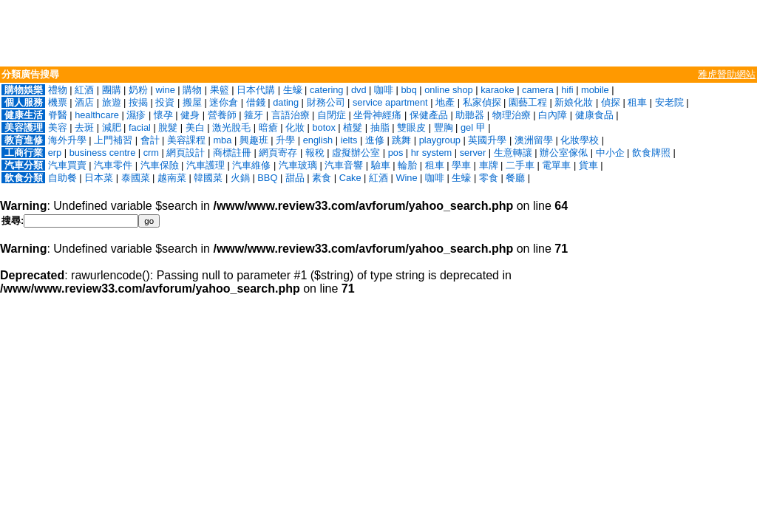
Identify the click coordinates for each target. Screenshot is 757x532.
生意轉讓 (513, 153)
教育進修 (23, 140)
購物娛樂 (23, 90)
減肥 (112, 127)
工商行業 (23, 153)
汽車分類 (23, 165)
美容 (58, 127)
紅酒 (84, 90)
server (473, 153)
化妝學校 (580, 140)
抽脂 (380, 127)
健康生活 (23, 115)
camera (538, 90)
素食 (322, 178)
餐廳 (515, 178)
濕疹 (136, 115)
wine (165, 90)
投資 (165, 102)
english (318, 140)
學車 (461, 165)
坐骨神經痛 (377, 115)
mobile (595, 90)
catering (327, 90)
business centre (103, 153)
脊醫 (58, 115)
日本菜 (99, 178)
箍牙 (254, 115)
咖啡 (384, 90)
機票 (58, 102)
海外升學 (67, 140)
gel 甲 (473, 127)
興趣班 (254, 140)
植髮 (353, 127)
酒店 (84, 102)
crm (151, 153)
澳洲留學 (534, 140)
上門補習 (113, 140)
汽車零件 (113, 165)
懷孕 (163, 115)
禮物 (58, 90)
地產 (445, 102)
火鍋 (240, 178)
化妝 (295, 127)
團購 (112, 90)
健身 (190, 115)
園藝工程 (528, 102)
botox (324, 127)
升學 (285, 140)
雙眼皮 (411, 127)
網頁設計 (186, 153)
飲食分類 (23, 178)
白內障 (553, 115)
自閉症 (332, 115)
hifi (567, 90)
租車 (637, 102)
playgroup (440, 140)
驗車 (381, 165)
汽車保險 (160, 165)
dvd (359, 90)
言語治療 (291, 115)
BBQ (267, 178)
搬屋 (192, 102)
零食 (489, 178)
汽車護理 (206, 165)
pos (396, 153)
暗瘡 (268, 127)
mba (222, 140)
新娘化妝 (574, 102)
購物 (192, 90)
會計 (150, 140)
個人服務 (23, 102)
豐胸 (444, 127)
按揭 (138, 102)
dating (286, 102)
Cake (350, 178)
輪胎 (407, 165)
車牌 (489, 165)
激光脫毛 (231, 127)
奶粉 (138, 90)
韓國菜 (208, 178)
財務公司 (326, 102)
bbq (408, 90)
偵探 (611, 102)
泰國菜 (136, 178)
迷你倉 (224, 102)
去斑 (84, 127)
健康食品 (594, 115)
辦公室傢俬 (564, 153)
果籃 (220, 90)
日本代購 (256, 90)
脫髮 (168, 127)
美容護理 (23, 127)
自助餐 (62, 178)
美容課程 (186, 140)
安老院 (669, 102)
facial (140, 127)
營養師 (222, 115)
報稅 (315, 153)
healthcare (97, 115)
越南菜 (172, 178)
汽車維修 (251, 165)
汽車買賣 (67, 165)
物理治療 (512, 115)
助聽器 (470, 115)
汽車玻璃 (298, 165)
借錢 (256, 102)
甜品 (295, 178)
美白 (195, 127)
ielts (349, 140)
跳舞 (401, 140)
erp (55, 153)
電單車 (556, 165)
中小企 (610, 153)
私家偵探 (482, 102)
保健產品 (429, 115)
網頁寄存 (278, 153)
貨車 (588, 165)
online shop (448, 90)
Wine (406, 178)
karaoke (498, 90)
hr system (431, 153)
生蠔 (293, 90)
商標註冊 (232, 153)
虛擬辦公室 (356, 153)
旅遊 (112, 102)
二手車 (520, 165)
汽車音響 (344, 165)
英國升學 (487, 140)
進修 (375, 140)
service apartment (390, 102)
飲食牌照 (651, 153)
